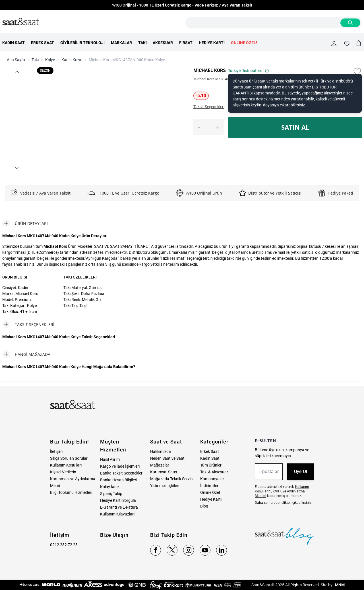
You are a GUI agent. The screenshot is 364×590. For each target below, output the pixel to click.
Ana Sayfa (16, 60)
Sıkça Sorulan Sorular (69, 458)
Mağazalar (160, 465)
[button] (17, 72)
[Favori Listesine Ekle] (357, 72)
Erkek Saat (210, 451)
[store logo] (21, 22)
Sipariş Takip (111, 494)
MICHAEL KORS (210, 70)
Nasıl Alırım (110, 459)
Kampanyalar (212, 479)
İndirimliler (209, 486)
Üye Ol (301, 472)
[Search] (350, 23)
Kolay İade (109, 487)
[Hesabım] (334, 44)
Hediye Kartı (211, 499)
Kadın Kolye (72, 60)
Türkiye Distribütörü (249, 71)
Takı (35, 60)
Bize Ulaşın (114, 535)
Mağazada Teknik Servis (171, 479)
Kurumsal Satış (164, 472)
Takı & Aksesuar (214, 472)
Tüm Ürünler (211, 465)
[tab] (25, 223)
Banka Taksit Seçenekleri (122, 473)
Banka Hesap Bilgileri (119, 480)
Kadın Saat (210, 458)
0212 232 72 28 (64, 545)
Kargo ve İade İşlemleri (120, 466)
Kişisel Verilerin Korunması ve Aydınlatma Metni (73, 479)
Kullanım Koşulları (66, 465)
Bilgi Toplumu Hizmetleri (71, 492)
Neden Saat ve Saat (167, 458)
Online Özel (210, 492)
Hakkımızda (161, 451)
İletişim (56, 451)
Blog (204, 506)
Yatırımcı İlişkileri (165, 486)
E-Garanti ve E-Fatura (119, 507)
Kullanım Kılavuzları (117, 514)
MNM (339, 585)
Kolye (50, 60)
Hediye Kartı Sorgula (118, 500)
